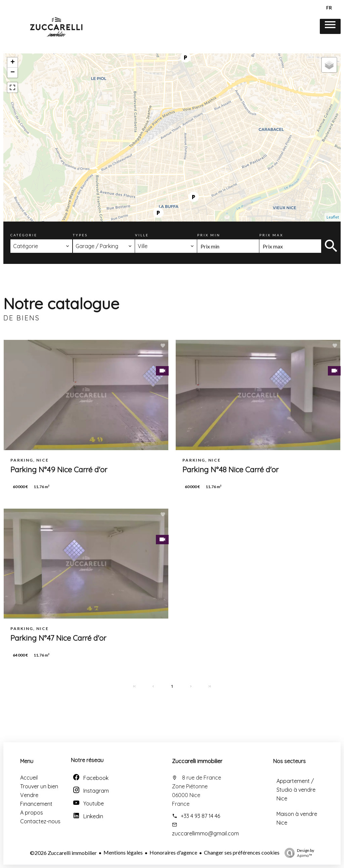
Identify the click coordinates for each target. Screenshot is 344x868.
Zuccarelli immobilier (197, 761)
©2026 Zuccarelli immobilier (63, 853)
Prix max (271, 235)
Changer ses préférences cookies (242, 852)
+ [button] (13, 63)
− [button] (13, 73)
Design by (298, 853)
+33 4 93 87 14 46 (200, 816)
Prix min (209, 235)
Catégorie (24, 235)
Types (80, 235)
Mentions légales (123, 852)
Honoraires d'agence (173, 852)
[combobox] (41, 246)
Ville (142, 235)
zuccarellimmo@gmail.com (205, 833)
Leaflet (333, 217)
